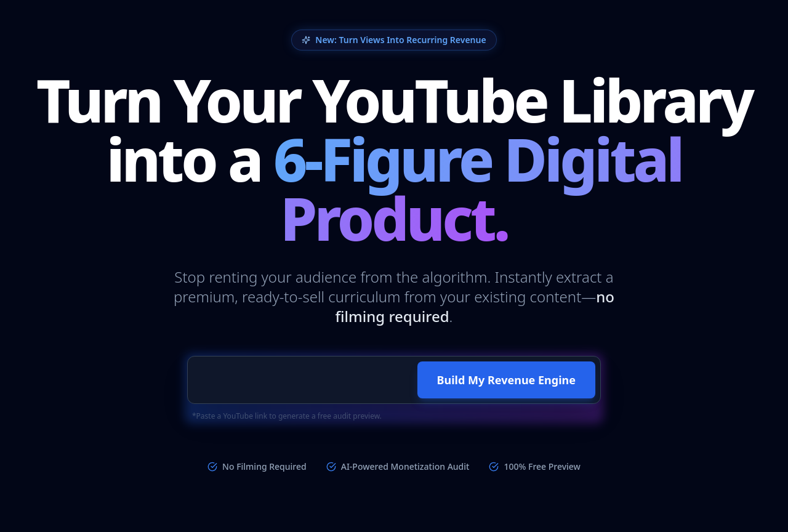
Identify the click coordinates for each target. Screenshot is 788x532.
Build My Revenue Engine (506, 380)
